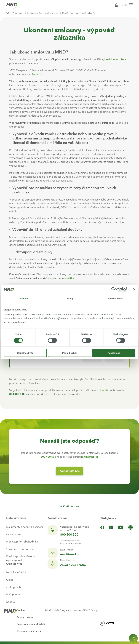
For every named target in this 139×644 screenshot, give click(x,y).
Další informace (16, 518)
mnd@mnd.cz (35, 74)
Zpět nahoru (69, 506)
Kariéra (11, 602)
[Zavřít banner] (134, 289)
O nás (10, 580)
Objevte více (14, 564)
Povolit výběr (69, 353)
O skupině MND (16, 587)
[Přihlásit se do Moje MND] (116, 5)
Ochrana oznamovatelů (29, 631)
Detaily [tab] (69, 298)
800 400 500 (69, 534)
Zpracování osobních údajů (31, 624)
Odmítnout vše (25, 353)
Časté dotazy (18, 13)
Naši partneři (14, 594)
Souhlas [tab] (24, 298)
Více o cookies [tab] (115, 298)
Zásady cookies (25, 617)
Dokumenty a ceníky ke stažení (25, 527)
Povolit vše (114, 353)
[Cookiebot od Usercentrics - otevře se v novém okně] (114, 289)
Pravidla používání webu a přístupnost (21, 558)
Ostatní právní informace (21, 549)
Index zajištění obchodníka (22, 542)
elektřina (69, 278)
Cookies (21, 610)
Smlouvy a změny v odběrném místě (43, 13)
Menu (127, 5)
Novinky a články (16, 572)
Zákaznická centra (73, 565)
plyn (55, 278)
